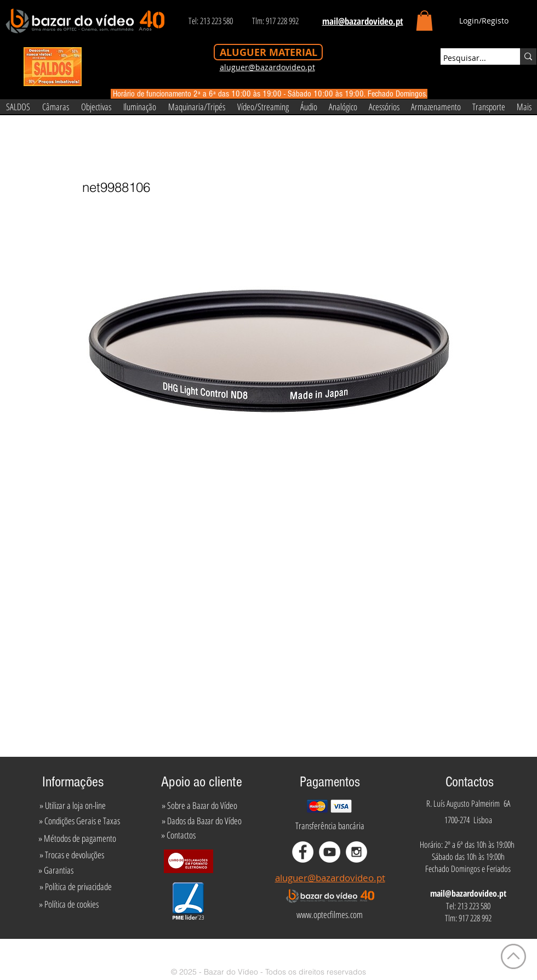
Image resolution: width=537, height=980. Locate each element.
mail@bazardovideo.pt (468, 893)
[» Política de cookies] (69, 904)
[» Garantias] (56, 870)
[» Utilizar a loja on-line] (72, 806)
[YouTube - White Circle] (330, 852)
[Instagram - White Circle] (356, 852)
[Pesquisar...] (470, 58)
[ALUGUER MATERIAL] (268, 52)
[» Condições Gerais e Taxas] (79, 821)
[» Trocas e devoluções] (72, 855)
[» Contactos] (178, 835)
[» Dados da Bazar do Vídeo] (202, 821)
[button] (424, 21)
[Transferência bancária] (330, 826)
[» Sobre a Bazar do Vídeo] (199, 806)
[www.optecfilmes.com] (329, 915)
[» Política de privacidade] (75, 887)
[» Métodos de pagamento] (77, 839)
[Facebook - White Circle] (303, 852)
